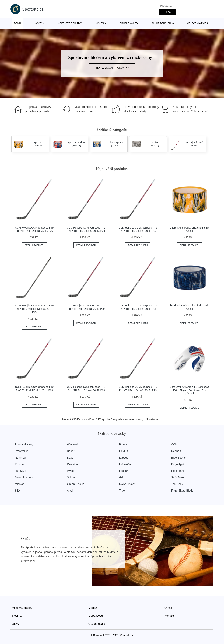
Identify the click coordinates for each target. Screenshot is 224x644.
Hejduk (123, 451)
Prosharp (21, 464)
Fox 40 (123, 471)
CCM (174, 445)
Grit (121, 477)
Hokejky (101, 23)
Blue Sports (178, 458)
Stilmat (71, 477)
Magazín (94, 608)
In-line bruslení (161, 23)
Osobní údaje (97, 624)
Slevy (16, 624)
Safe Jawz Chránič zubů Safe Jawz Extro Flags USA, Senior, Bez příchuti (190, 390)
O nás (168, 608)
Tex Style (21, 471)
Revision (72, 464)
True (122, 491)
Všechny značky (22, 608)
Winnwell (73, 445)
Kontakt (169, 616)
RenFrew (21, 458)
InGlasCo (125, 464)
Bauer (71, 451)
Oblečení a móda (198, 23)
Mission (20, 484)
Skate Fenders (24, 477)
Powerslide (22, 451)
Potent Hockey (24, 445)
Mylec (71, 471)
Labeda (124, 458)
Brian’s (123, 445)
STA (17, 491)
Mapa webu (96, 616)
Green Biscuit (75, 484)
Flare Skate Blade (182, 491)
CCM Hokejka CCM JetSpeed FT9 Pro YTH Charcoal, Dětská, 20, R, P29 (34, 309)
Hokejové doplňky (70, 23)
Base (70, 458)
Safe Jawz (178, 477)
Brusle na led (129, 23)
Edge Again (178, 464)
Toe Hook (177, 484)
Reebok (176, 451)
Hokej (38, 23)
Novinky (17, 616)
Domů (17, 23)
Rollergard (178, 471)
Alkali (70, 491)
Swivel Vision (127, 484)
